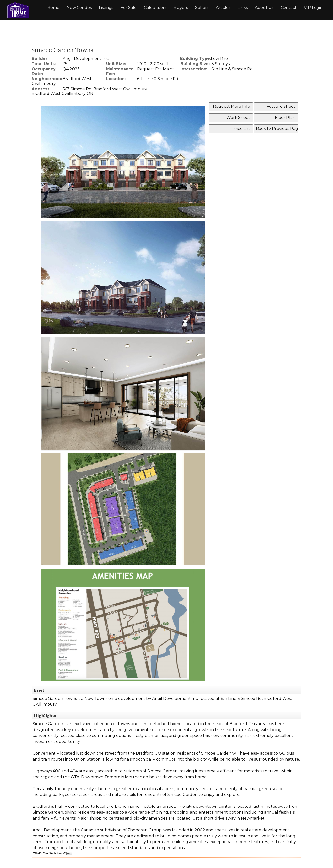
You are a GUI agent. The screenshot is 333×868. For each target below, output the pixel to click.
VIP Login (313, 8)
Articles (223, 8)
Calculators (155, 8)
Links (243, 8)
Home (53, 8)
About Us (264, 8)
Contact (289, 8)
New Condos (79, 8)
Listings (106, 8)
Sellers (202, 8)
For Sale (129, 8)
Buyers (181, 8)
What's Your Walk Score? (53, 853)
